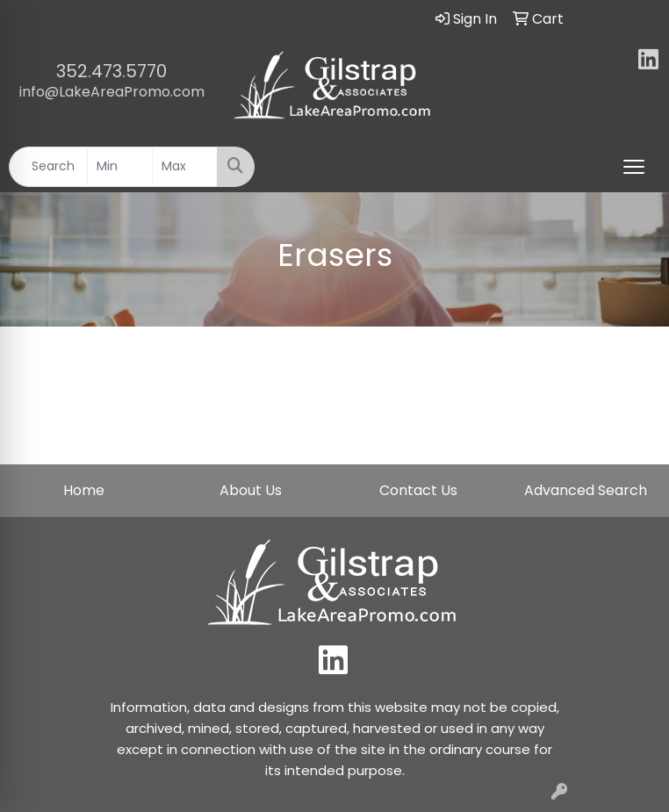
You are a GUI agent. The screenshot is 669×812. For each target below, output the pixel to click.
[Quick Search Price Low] (120, 167)
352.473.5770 (111, 71)
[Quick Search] (48, 167)
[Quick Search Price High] (185, 167)
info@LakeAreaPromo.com (112, 92)
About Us (251, 490)
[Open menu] (634, 167)
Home (84, 490)
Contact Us (418, 490)
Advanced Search (586, 490)
